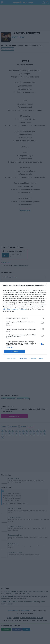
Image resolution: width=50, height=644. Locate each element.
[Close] (46, 286)
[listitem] (25, 318)
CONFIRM (15, 351)
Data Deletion (12, 358)
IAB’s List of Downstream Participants (14, 309)
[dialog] (25, 322)
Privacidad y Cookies (36, 358)
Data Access (23, 358)
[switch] (42, 323)
